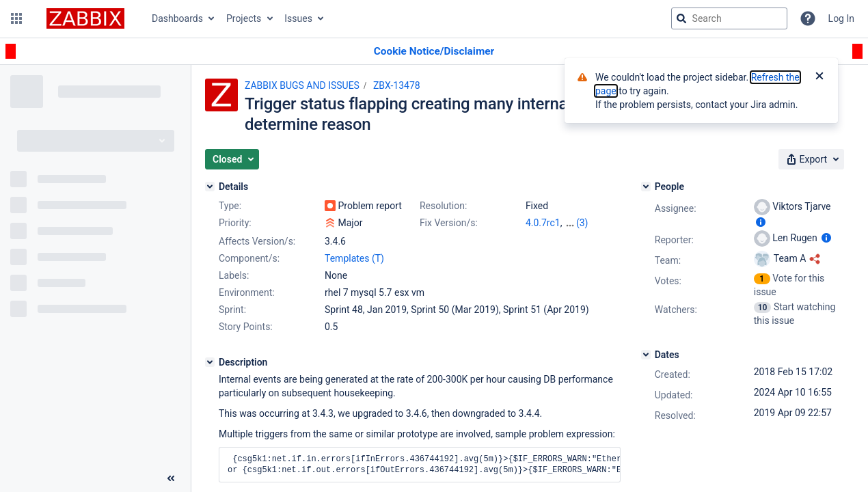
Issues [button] (298, 18)
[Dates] (646, 355)
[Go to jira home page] (85, 18)
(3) (582, 223)
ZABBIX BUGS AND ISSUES (302, 85)
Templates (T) (354, 258)
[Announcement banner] (434, 52)
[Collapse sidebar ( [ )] (171, 478)
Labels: (234, 275)
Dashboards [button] (177, 18)
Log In (841, 18)
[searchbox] (729, 18)
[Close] (819, 77)
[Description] (210, 362)
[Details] (210, 187)
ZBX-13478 (397, 85)
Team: (668, 260)
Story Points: (246, 327)
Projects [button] (244, 18)
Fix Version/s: (449, 223)
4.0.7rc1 (543, 223)
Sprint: (232, 310)
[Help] (808, 18)
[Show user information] (761, 222)
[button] (16, 18)
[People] (646, 187)
